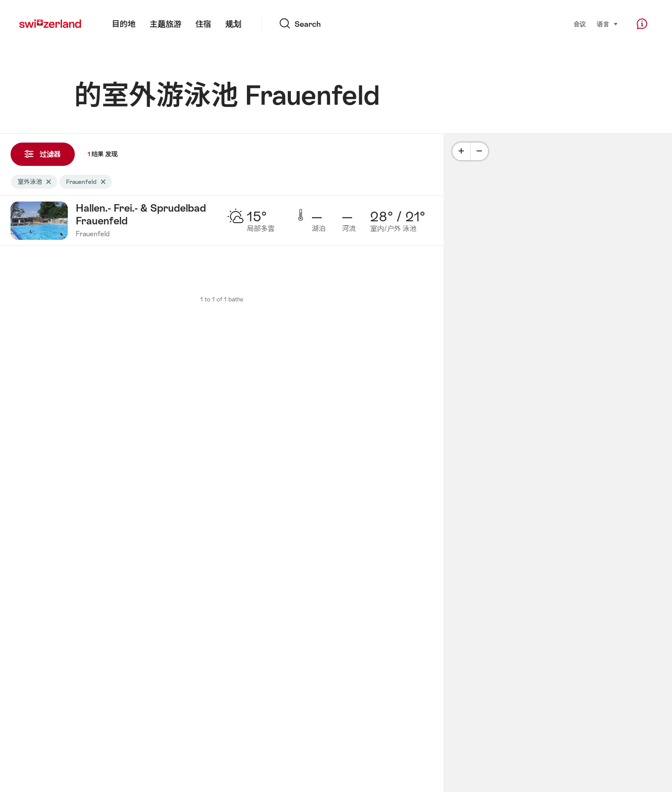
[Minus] (479, 151)
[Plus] (461, 151)
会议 (580, 24)
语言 (608, 24)
